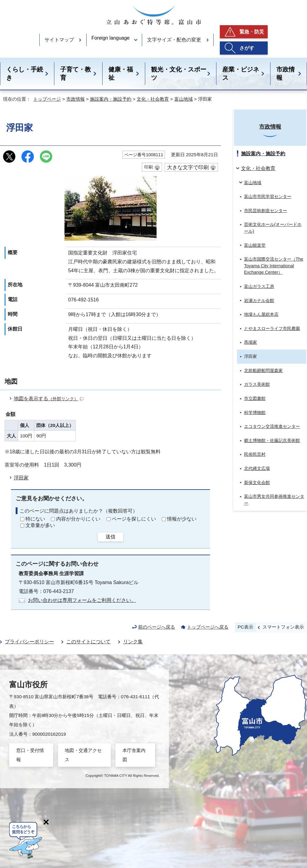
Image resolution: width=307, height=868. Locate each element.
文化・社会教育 (153, 99)
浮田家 (21, 478)
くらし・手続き (25, 74)
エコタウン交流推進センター (272, 426)
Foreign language (111, 38)
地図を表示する (49, 399)
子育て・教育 (76, 74)
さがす (247, 48)
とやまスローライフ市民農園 (272, 328)
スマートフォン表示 (283, 627)
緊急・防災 (252, 32)
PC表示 (245, 627)
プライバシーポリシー (29, 642)
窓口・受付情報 (30, 755)
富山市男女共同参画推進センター (274, 500)
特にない (35, 519)
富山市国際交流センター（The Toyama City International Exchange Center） (274, 266)
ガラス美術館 (257, 384)
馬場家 (251, 342)
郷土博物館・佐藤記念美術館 (272, 440)
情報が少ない (182, 519)
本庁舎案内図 (134, 755)
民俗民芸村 (255, 454)
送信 (111, 537)
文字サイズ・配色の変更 (174, 40)
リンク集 (133, 642)
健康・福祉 (121, 74)
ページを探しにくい (134, 519)
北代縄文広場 (257, 468)
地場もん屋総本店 (261, 314)
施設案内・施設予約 (111, 99)
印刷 (149, 167)
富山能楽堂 (255, 245)
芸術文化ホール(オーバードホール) (273, 228)
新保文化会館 (257, 482)
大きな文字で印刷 (188, 167)
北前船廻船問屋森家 (263, 370)
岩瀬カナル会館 (259, 300)
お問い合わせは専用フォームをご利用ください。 (82, 600)
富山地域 (184, 99)
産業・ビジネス (241, 74)
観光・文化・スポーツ (179, 74)
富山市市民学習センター (268, 196)
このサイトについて (88, 642)
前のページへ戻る (157, 627)
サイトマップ (59, 40)
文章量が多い (40, 525)
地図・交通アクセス (83, 755)
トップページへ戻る (208, 627)
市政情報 (286, 74)
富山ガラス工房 (259, 286)
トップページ (47, 99)
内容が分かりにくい (78, 519)
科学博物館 (255, 413)
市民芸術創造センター (266, 211)
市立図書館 (255, 398)
